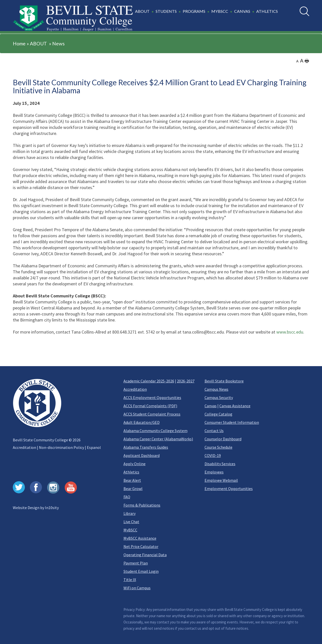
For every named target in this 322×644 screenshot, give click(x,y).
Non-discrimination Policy (61, 447)
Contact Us (214, 431)
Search (300, 7)
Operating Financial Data (145, 555)
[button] (207, 14)
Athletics (131, 472)
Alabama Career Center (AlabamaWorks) (158, 439)
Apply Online (135, 464)
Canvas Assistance (235, 406)
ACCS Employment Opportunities (152, 397)
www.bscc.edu (290, 332)
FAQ (127, 497)
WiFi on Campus (137, 588)
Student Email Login (141, 571)
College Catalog (218, 414)
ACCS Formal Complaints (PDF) (150, 406)
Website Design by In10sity (36, 508)
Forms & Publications (142, 505)
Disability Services (220, 464)
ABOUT (38, 44)
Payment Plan (136, 563)
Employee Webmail (221, 480)
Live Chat (131, 522)
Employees (214, 472)
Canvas (211, 406)
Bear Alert (132, 480)
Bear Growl (133, 489)
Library (130, 513)
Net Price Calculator (141, 546)
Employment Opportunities (229, 489)
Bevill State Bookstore (224, 381)
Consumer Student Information (232, 422)
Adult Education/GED (142, 422)
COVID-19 (213, 455)
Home (19, 44)
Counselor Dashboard (223, 439)
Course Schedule (218, 447)
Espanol (94, 447)
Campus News (216, 389)
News (58, 44)
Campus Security (219, 397)
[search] (304, 11)
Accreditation (24, 447)
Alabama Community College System (155, 431)
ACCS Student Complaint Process (152, 414)
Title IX (130, 580)
